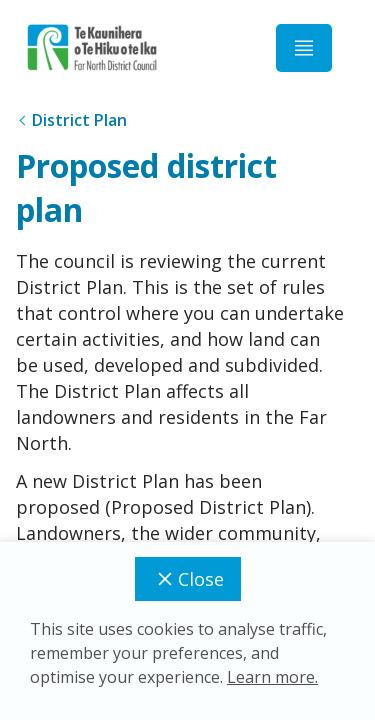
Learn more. (272, 677)
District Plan (79, 120)
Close (188, 579)
